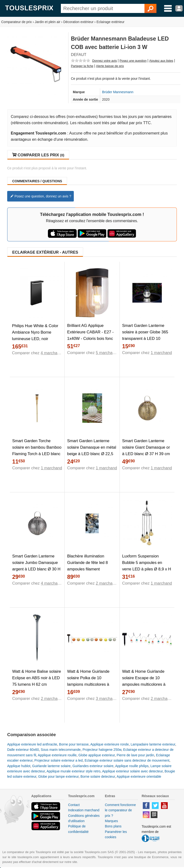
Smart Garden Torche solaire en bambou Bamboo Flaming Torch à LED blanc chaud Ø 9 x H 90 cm (37, 451)
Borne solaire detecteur (98, 776)
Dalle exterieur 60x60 (23, 750)
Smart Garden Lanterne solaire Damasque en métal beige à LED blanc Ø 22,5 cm (92, 451)
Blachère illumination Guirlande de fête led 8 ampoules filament (87, 563)
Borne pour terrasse (74, 744)
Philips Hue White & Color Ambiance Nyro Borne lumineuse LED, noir (35, 332)
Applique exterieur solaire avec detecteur (132, 771)
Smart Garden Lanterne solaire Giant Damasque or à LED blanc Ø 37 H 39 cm (146, 447)
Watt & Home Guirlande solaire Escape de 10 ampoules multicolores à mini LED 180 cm (144, 681)
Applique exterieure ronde (109, 744)
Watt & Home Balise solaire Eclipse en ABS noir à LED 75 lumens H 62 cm (37, 678)
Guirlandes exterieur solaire (93, 766)
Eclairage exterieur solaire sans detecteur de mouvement (127, 760)
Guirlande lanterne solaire (51, 766)
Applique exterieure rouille (57, 755)
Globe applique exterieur (97, 755)
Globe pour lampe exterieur (58, 776)
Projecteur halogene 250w (102, 750)
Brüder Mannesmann (118, 92)
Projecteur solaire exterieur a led (59, 760)
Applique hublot (19, 766)
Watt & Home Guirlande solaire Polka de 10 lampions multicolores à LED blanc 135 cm (88, 681)
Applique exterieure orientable (139, 776)
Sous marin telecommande (61, 750)
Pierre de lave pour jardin (135, 755)
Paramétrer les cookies (116, 834)
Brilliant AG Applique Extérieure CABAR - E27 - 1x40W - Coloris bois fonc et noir (90, 335)
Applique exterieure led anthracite (32, 744)
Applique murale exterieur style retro (73, 771)
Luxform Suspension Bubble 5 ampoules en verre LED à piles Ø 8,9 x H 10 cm (147, 566)
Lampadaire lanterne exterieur (153, 744)
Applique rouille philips (132, 766)
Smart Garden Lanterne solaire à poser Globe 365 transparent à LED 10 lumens (145, 335)
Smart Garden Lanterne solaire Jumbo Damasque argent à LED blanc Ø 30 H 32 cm (36, 566)
